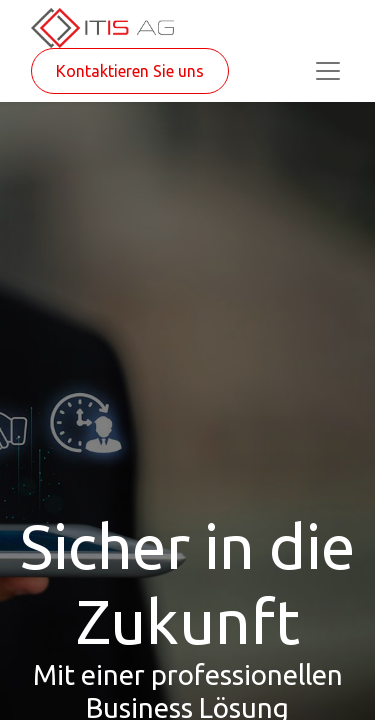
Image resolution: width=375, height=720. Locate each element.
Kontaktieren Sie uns (130, 71)
